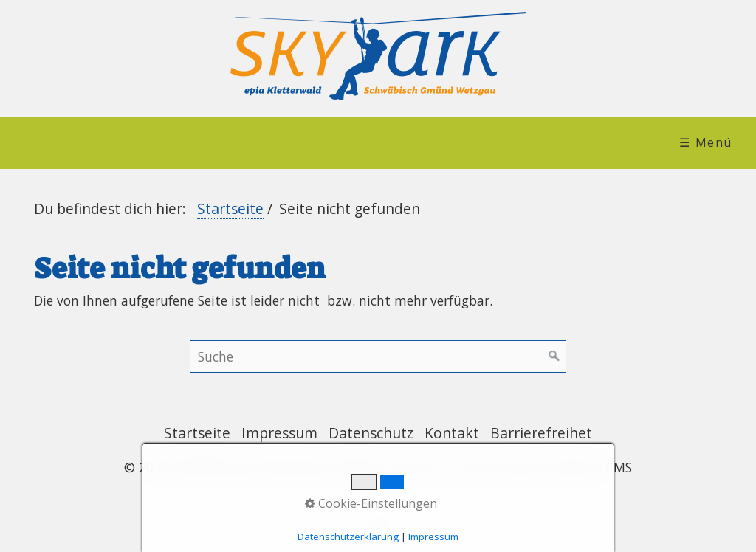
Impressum (279, 433)
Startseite (230, 208)
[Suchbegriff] (378, 356)
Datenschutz (371, 433)
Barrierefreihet (541, 433)
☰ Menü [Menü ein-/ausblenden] (706, 142)
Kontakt (452, 433)
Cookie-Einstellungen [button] (371, 503)
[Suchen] (554, 356)
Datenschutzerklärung (348, 537)
